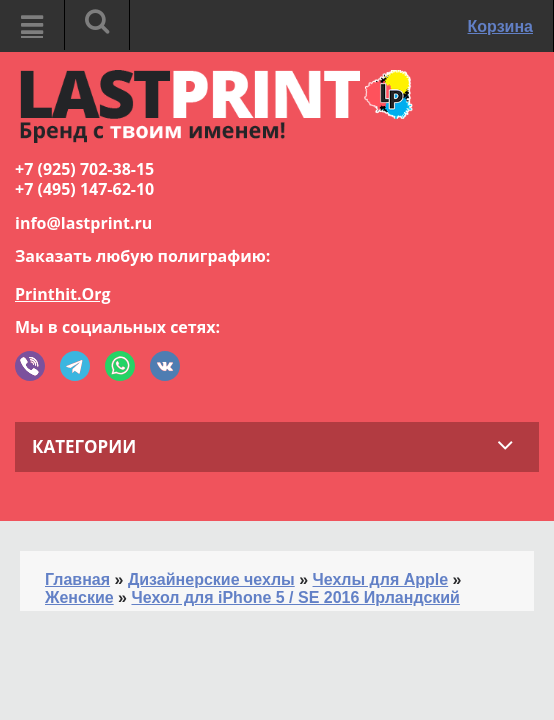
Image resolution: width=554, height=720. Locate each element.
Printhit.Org (63, 294)
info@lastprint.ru (83, 223)
